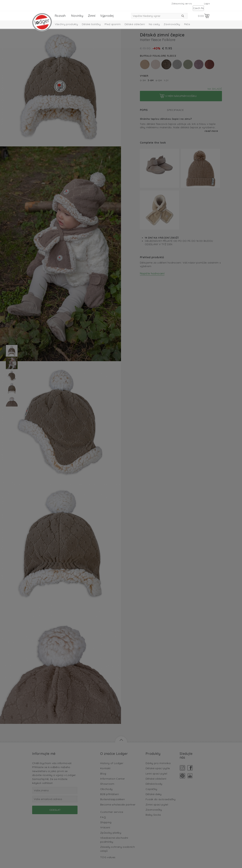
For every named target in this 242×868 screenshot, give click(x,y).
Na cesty (154, 24)
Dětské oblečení (135, 24)
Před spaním (113, 24)
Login (207, 3)
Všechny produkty (66, 24)
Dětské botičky (91, 24)
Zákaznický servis (182, 3)
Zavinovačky (172, 24)
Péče (187, 24)
